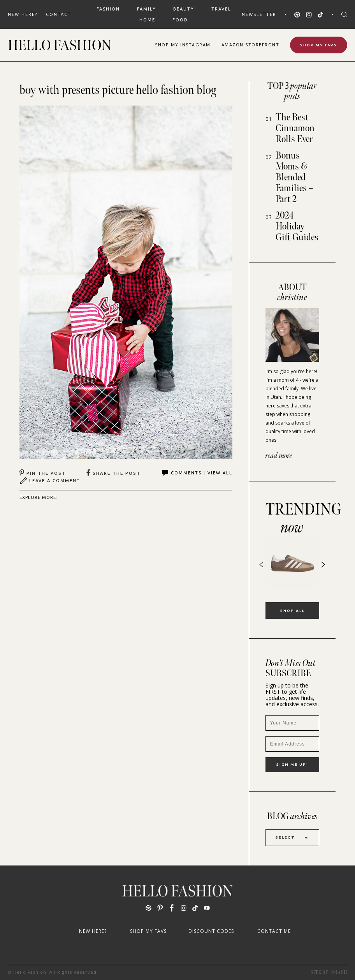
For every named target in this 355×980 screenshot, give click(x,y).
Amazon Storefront (250, 45)
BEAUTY (184, 9)
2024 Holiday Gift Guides (297, 226)
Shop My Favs (319, 45)
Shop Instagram (183, 45)
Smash (339, 972)
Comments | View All (197, 473)
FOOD (180, 20)
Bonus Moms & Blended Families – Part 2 (294, 177)
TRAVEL (221, 9)
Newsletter (259, 14)
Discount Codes (211, 931)
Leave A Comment (50, 481)
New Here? (23, 14)
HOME (147, 20)
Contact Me (274, 931)
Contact (59, 14)
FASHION (108, 9)
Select (292, 838)
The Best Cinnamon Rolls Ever (295, 128)
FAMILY (147, 9)
